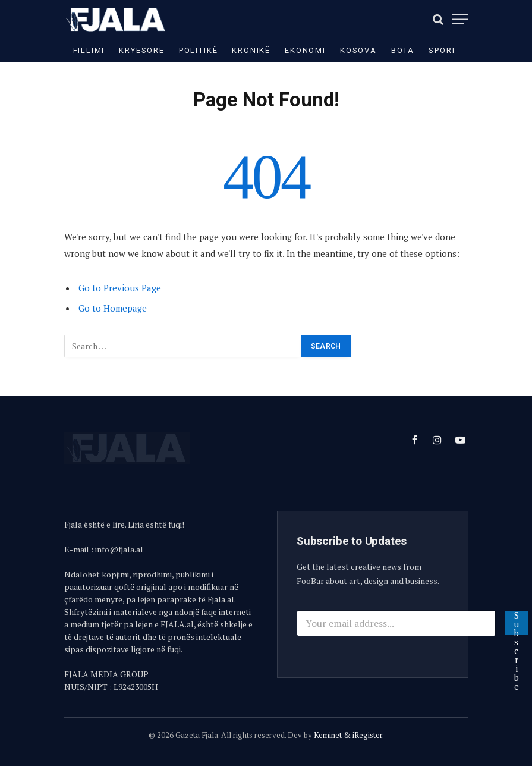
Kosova (358, 50)
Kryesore (142, 50)
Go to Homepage (113, 308)
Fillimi (89, 50)
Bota (403, 50)
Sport (443, 50)
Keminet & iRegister (348, 735)
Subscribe (517, 623)
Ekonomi (305, 50)
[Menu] (460, 19)
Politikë (199, 50)
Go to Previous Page (120, 288)
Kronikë (251, 50)
